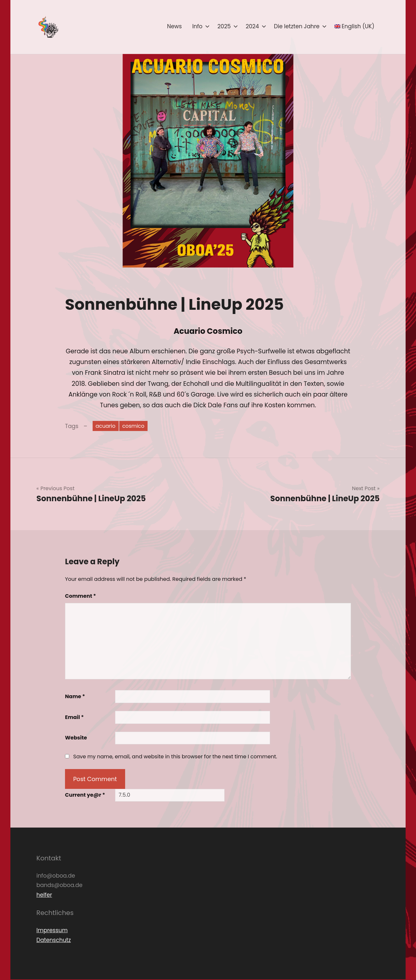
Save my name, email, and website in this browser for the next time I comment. (175, 757)
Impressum (52, 931)
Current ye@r (85, 796)
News (174, 26)
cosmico (136, 426)
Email (74, 718)
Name (75, 697)
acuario (107, 426)
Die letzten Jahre (299, 26)
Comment (80, 597)
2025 (226, 26)
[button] (48, 27)
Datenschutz (54, 941)
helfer (44, 895)
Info (200, 26)
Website (76, 739)
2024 (255, 26)
